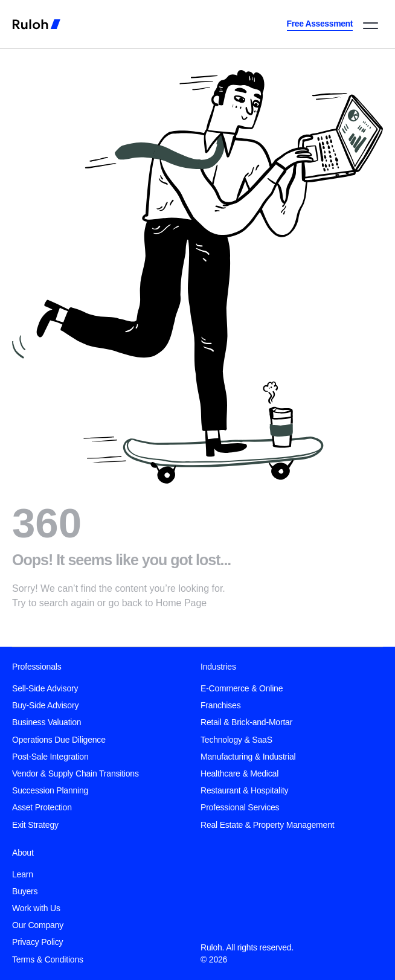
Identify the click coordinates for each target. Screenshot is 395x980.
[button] (371, 25)
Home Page (181, 603)
